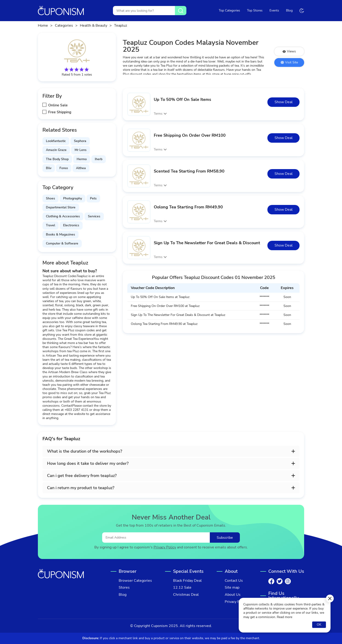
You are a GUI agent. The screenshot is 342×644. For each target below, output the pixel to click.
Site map (232, 588)
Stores (124, 588)
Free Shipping (60, 112)
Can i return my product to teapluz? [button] (81, 488)
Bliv (49, 168)
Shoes (50, 198)
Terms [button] (158, 114)
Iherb (99, 159)
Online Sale (58, 105)
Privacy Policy (165, 547)
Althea (81, 168)
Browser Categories (135, 581)
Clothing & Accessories (63, 216)
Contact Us (234, 581)
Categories (64, 26)
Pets (93, 198)
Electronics (71, 225)
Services (94, 216)
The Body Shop (57, 159)
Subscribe (225, 538)
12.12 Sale (182, 588)
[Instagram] (288, 581)
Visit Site (289, 62)
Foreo (64, 168)
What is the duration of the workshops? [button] (85, 451)
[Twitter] (280, 581)
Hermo (82, 159)
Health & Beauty (94, 26)
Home (43, 26)
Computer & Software (62, 243)
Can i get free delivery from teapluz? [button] (82, 476)
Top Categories (229, 10)
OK (319, 625)
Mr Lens (81, 150)
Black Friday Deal (187, 581)
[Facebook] (271, 581)
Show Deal (284, 102)
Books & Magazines (60, 234)
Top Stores (255, 10)
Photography (73, 198)
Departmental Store (61, 207)
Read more (285, 617)
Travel (50, 225)
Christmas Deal (186, 595)
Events (274, 10)
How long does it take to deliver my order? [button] (88, 463)
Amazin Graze (56, 150)
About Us (233, 595)
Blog (289, 10)
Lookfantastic (56, 141)
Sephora (80, 141)
